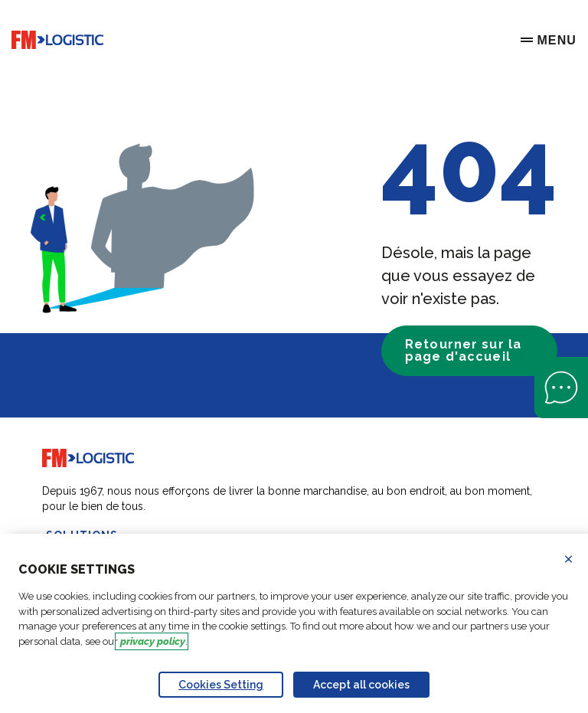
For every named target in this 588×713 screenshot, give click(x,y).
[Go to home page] (57, 40)
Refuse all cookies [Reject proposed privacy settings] (578, 559)
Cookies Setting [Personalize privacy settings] (221, 685)
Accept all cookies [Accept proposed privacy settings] (361, 685)
